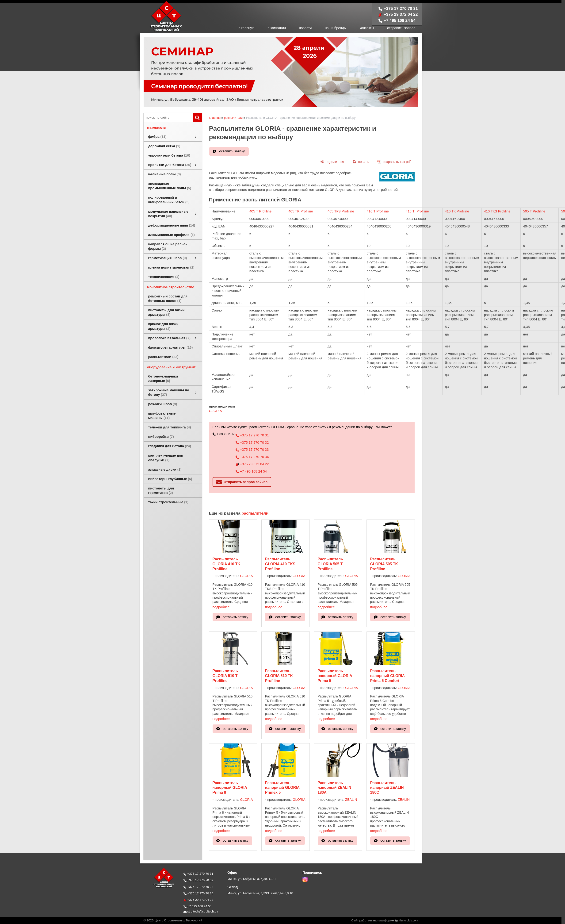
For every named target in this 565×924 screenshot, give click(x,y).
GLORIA (216, 411)
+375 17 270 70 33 (252, 450)
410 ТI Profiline (417, 211)
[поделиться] (332, 162)
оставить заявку (232, 151)
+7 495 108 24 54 (397, 20)
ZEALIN (351, 800)
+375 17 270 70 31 (398, 8)
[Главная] (161, 31)
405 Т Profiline (261, 211)
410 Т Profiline (378, 211)
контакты (367, 28)
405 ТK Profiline (301, 211)
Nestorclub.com (408, 920)
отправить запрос (401, 28)
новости (305, 28)
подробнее (221, 607)
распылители (233, 118)
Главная (215, 118)
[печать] (361, 162)
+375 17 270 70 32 (252, 443)
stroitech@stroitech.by (201, 911)
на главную (245, 28)
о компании (277, 28)
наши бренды (336, 28)
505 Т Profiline (534, 211)
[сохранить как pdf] (394, 162)
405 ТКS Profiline (341, 211)
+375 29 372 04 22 (398, 14)
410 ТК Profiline (457, 211)
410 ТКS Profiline (497, 211)
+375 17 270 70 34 (252, 457)
